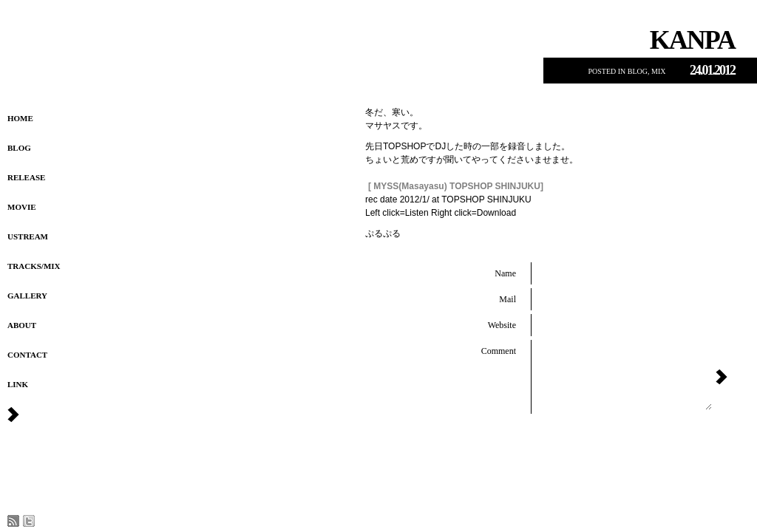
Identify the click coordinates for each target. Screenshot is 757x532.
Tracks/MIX (34, 266)
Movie (22, 207)
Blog (19, 148)
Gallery (27, 296)
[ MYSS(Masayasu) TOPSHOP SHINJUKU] (456, 186)
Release (26, 177)
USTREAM (28, 236)
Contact (27, 355)
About (22, 325)
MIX (658, 71)
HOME (20, 118)
